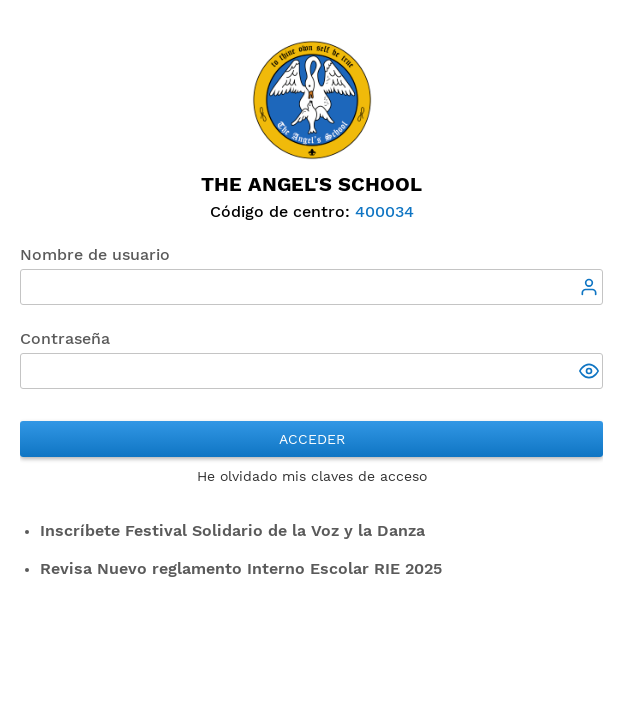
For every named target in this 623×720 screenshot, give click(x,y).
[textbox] (311, 287)
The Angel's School (311, 184)
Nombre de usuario (95, 254)
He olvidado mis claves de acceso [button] (312, 476)
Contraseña (65, 338)
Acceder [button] (312, 439)
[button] (591, 373)
